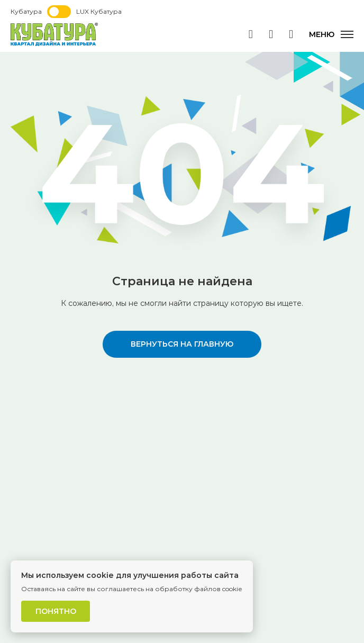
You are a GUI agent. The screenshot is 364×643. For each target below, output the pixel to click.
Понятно (56, 611)
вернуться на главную (182, 344)
